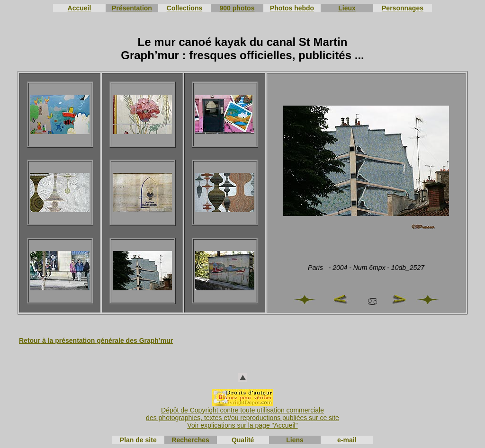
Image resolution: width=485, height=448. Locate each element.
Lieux (347, 8)
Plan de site (138, 440)
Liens (295, 440)
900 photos (237, 8)
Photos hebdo (292, 8)
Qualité (243, 440)
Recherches (190, 440)
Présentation (132, 8)
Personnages (403, 8)
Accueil (80, 8)
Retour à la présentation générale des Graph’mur (96, 340)
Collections (184, 8)
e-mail (347, 440)
